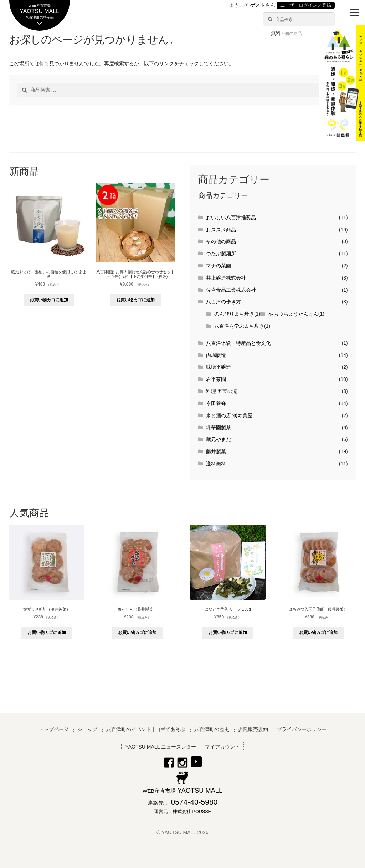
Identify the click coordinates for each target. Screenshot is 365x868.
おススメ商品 (221, 230)
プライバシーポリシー (302, 729)
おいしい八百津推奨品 (231, 218)
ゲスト (258, 5)
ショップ (87, 729)
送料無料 (216, 464)
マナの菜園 (219, 266)
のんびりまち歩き (234, 314)
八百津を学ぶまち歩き (239, 326)
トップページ (54, 729)
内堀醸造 (216, 355)
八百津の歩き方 (223, 302)
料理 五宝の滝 (222, 391)
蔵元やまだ (219, 439)
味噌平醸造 (219, 367)
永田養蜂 (216, 403)
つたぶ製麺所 (221, 254)
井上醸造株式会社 (226, 278)
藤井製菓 (216, 451)
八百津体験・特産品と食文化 (238, 343)
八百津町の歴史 (212, 729)
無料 (286, 33)
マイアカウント (222, 747)
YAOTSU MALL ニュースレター (160, 747)
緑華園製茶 (219, 428)
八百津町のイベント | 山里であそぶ (146, 729)
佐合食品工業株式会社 (231, 290)
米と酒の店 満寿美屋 (229, 415)
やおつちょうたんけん (293, 314)
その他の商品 (221, 241)
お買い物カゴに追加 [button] (49, 300)
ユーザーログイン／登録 (306, 5)
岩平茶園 (216, 379)
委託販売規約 (253, 729)
